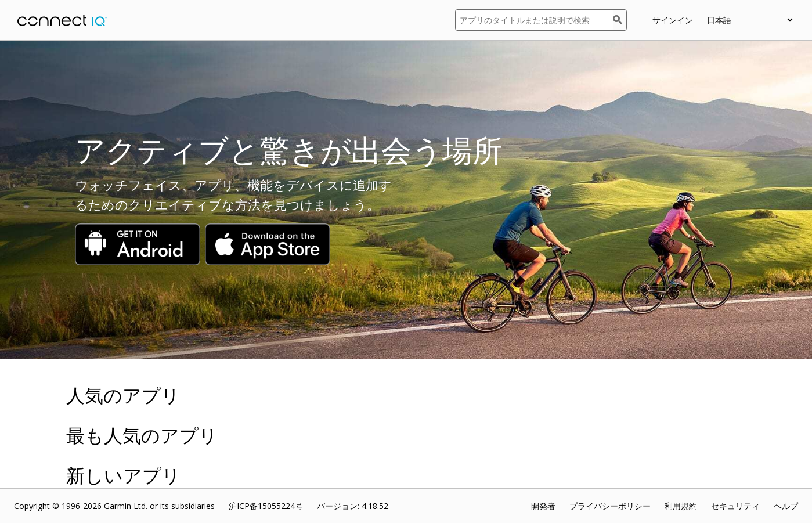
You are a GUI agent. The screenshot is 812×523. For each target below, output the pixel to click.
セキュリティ (735, 506)
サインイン (673, 20)
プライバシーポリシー (610, 506)
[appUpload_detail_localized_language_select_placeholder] (750, 20)
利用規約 (681, 506)
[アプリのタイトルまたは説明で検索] (534, 20)
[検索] (620, 20)
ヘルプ (786, 506)
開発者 (543, 506)
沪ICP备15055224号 (266, 506)
